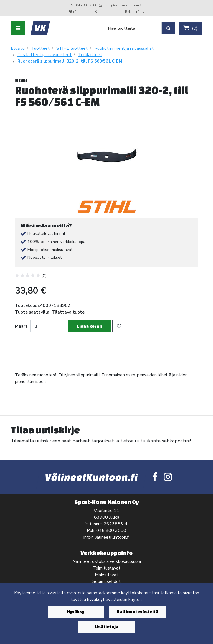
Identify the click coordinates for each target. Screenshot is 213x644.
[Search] (132, 28)
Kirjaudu (102, 12)
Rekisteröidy (135, 12)
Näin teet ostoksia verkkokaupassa (107, 561)
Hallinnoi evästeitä (137, 612)
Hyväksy (76, 612)
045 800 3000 (87, 5)
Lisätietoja (106, 627)
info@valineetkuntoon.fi (123, 5)
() (190, 28)
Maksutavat (106, 575)
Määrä (21, 326)
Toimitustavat (106, 568)
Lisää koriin (90, 326)
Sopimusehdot (106, 581)
